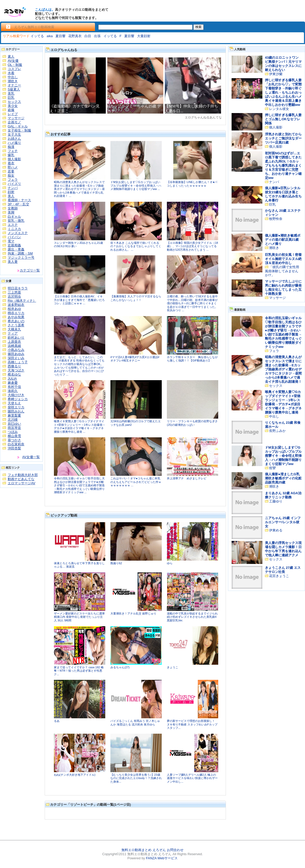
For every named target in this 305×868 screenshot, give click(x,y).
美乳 (11, 93)
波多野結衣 (16, 305)
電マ (11, 241)
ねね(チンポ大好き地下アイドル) (75, 775)
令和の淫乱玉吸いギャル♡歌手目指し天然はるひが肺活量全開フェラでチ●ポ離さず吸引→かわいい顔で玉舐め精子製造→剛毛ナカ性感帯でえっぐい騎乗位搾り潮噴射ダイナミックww (283, 332)
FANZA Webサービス (162, 858)
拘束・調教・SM (20, 253)
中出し (13, 77)
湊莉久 (13, 391)
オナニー (14, 85)
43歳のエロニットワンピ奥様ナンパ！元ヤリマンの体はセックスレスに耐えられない (283, 64)
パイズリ (14, 184)
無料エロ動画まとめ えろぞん (144, 850)
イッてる (37, 36)
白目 (88, 36)
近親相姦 (14, 245)
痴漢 (11, 147)
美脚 (11, 212)
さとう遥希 (16, 325)
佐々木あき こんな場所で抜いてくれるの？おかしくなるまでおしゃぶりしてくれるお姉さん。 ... (136, 246)
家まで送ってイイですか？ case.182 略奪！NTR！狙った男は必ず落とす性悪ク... (79, 671)
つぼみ (13, 432)
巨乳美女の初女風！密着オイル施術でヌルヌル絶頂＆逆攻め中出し (283, 259)
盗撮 (11, 110)
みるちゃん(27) (120, 667)
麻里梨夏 (14, 415)
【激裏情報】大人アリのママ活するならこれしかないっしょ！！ (136, 298)
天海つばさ (16, 370)
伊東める (276, 530)
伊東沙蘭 (276, 74)
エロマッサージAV (21, 483)
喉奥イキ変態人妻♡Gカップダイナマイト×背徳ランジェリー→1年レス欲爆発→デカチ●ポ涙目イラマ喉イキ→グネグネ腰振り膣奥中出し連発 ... (80, 426)
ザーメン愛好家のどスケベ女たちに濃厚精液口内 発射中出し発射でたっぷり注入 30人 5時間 (79, 617)
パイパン (14, 237)
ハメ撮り (14, 143)
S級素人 (14, 89)
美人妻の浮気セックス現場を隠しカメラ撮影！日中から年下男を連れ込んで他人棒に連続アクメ (283, 549)
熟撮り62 (116, 563)
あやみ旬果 (16, 317)
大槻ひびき (16, 395)
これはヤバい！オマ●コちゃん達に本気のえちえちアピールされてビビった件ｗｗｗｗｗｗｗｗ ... (136, 482)
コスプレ (14, 69)
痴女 (11, 175)
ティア (13, 333)
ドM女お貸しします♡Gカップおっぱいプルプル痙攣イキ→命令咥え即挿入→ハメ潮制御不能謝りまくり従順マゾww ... (136, 185)
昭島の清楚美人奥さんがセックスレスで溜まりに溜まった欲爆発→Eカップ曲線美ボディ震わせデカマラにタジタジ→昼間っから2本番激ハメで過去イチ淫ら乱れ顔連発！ (283, 369)
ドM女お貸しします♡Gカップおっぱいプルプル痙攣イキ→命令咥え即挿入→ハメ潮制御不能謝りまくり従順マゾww (283, 456)
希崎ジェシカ (18, 399)
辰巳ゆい (14, 424)
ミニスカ (14, 229)
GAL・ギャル (18, 126)
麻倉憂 (13, 383)
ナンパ (13, 188)
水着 (11, 73)
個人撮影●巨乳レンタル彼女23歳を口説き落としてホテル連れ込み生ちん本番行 (283, 194)
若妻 (11, 171)
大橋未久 (14, 329)
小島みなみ (16, 350)
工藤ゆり (276, 501)
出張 (97, 36)
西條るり (14, 366)
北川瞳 (13, 420)
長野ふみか (277, 431)
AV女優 (13, 61)
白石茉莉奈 (16, 444)
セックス (14, 102)
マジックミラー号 (21, 258)
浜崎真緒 (14, 346)
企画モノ (14, 122)
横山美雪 (14, 436)
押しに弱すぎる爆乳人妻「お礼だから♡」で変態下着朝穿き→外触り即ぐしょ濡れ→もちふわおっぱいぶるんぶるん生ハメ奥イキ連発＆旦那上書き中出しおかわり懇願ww (283, 92)
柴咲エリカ (16, 407)
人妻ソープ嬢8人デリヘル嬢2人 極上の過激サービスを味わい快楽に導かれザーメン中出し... (192, 778)
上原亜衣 (14, 342)
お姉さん (14, 139)
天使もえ (14, 403)
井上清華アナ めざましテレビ (187, 478)
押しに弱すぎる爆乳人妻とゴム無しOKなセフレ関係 (283, 119)
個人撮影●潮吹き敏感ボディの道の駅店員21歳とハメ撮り (283, 240)
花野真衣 (75, 36)
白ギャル (14, 216)
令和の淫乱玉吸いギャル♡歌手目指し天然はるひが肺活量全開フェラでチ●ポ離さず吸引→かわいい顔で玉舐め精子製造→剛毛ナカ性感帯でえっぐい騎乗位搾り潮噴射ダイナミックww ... (79, 485)
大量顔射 (144, 36)
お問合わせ (175, 850)
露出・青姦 (16, 249)
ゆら (170, 563)
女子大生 (14, 134)
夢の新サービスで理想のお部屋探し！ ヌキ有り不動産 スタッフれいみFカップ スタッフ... (192, 724)
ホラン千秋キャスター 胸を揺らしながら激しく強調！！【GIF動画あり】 (192, 359)
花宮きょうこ (279, 576)
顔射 (11, 192)
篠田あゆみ (16, 354)
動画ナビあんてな (21, 479)
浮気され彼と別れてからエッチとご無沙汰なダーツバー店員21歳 (283, 138)
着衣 (11, 163)
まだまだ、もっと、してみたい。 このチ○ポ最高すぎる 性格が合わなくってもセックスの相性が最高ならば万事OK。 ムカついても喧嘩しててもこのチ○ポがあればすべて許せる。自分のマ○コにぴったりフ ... (79, 366)
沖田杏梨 (14, 448)
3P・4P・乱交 (18, 204)
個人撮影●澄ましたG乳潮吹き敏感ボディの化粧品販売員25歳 (283, 478)
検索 (198, 27)
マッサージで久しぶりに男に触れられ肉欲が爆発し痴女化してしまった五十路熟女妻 (283, 287)
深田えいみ (16, 358)
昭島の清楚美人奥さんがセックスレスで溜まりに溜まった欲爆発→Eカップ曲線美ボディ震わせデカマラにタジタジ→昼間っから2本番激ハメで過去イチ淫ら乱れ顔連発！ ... (79, 189)
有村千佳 (14, 387)
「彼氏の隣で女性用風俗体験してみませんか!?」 (282, 271)
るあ (57, 721)
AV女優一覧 (31, 457)
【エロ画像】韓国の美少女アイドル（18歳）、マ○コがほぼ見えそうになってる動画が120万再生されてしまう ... (192, 246)
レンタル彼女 (279, 109)
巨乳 (11, 98)
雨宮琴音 (14, 428)
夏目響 (60, 36)
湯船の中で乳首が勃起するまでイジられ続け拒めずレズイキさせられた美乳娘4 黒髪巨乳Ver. (192, 617)
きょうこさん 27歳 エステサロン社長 (283, 570)
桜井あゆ (14, 309)
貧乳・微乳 (16, 221)
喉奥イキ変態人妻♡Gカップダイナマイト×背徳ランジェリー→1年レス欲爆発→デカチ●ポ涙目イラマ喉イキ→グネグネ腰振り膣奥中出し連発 (283, 402)
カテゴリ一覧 (30, 270)
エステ (13, 225)
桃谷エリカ (16, 313)
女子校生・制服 (19, 130)
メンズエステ (18, 233)
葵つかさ (14, 440)
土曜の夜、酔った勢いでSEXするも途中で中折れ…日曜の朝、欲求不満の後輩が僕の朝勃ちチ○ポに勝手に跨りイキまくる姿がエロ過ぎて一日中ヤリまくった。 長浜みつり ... (192, 303)
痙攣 (272, 468)
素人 (11, 57)
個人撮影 (14, 159)
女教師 (13, 208)
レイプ (13, 114)
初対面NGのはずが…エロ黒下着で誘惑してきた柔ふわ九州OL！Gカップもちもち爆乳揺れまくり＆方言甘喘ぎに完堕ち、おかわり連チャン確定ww (283, 165)
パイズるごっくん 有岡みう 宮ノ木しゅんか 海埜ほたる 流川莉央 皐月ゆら (135, 723)
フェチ (13, 151)
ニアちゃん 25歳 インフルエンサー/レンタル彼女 (283, 522)
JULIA (12, 379)
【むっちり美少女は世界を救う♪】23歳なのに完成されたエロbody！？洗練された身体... (136, 778)
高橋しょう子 (18, 362)
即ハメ (13, 167)
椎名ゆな (14, 374)
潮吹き (13, 81)
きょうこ (173, 667)
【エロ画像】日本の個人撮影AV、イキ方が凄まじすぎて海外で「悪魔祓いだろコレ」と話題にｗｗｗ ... (79, 300)
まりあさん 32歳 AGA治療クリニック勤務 (283, 495)
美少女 (13, 106)
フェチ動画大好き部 (23, 475)
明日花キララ (18, 288)
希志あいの (16, 321)
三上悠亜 (14, 292)
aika (50, 36)
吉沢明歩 (14, 296)
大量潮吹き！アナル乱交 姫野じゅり (133, 613)
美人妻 (13, 262)
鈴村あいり (16, 337)
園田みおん (16, 411)
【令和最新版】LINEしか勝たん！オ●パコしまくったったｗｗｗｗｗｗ (192, 184)
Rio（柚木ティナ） (22, 301)
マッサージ (16, 118)
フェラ (13, 180)
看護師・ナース (19, 200)
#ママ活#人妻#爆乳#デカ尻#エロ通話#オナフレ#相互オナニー (135, 359)
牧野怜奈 (276, 219)
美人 (11, 196)
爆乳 (11, 155)
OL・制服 (15, 65)
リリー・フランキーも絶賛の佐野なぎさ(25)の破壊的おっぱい (192, 423)
